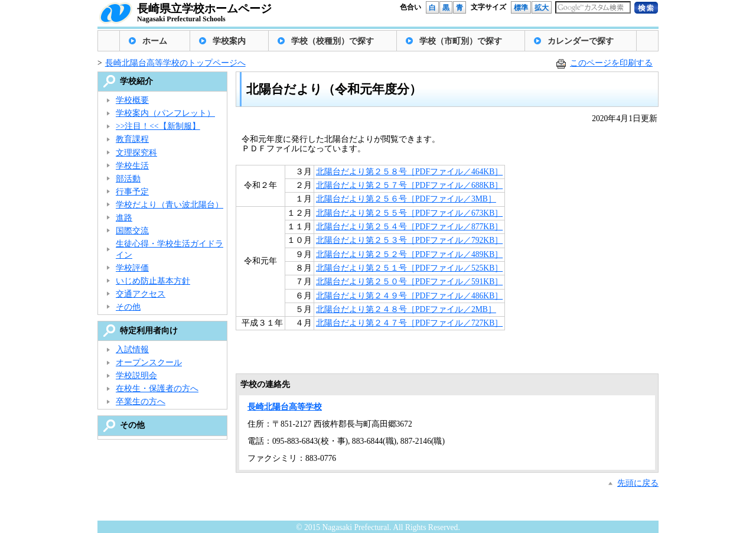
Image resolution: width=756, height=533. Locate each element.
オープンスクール (149, 363)
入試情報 (132, 350)
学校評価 (132, 268)
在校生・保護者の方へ (157, 389)
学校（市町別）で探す (461, 41)
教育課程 (132, 139)
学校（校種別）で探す (333, 41)
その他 (128, 307)
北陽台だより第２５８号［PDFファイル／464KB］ (409, 172)
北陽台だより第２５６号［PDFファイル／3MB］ (406, 199)
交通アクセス (141, 294)
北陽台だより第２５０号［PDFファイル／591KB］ (409, 282)
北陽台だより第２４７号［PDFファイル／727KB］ (409, 323)
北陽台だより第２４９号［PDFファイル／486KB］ (409, 296)
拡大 (542, 8)
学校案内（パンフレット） (165, 113)
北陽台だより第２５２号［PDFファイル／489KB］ (409, 254)
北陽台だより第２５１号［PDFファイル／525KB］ (409, 268)
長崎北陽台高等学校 (285, 407)
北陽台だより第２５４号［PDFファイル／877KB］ (409, 227)
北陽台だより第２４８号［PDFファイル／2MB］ (406, 309)
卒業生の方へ (141, 402)
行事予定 (132, 192)
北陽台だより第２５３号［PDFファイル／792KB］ (409, 240)
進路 (124, 218)
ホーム (155, 41)
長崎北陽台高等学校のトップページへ (175, 63)
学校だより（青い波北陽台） (170, 205)
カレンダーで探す (581, 41)
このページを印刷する (611, 63)
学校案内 (229, 41)
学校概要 (132, 100)
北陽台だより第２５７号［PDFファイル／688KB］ (409, 185)
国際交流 (132, 231)
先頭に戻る (638, 483)
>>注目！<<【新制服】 (158, 126)
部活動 (128, 179)
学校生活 (132, 166)
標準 (521, 8)
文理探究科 (136, 153)
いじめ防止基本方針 (153, 281)
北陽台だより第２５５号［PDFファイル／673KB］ (409, 213)
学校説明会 (136, 376)
